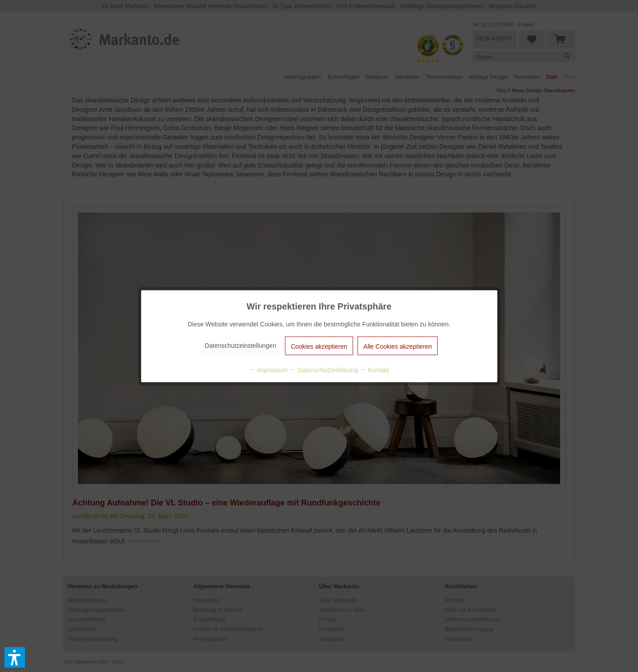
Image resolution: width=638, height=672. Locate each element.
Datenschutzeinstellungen (240, 345)
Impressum (268, 370)
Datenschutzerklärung (324, 370)
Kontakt (374, 370)
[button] (15, 657)
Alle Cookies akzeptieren (398, 346)
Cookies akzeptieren (319, 346)
